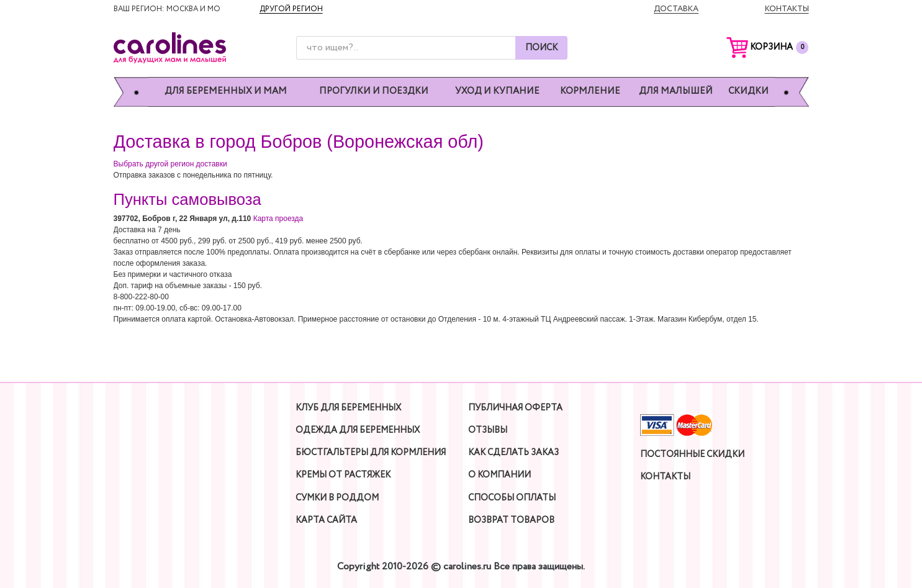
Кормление (590, 92)
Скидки (748, 92)
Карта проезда (278, 219)
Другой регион (291, 9)
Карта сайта (326, 520)
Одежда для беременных (358, 430)
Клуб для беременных (348, 408)
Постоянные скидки (692, 455)
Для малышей (676, 92)
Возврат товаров (511, 520)
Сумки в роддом (337, 498)
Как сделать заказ (513, 453)
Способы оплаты (512, 498)
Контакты (787, 9)
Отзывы (488, 430)
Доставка (676, 9)
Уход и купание (497, 92)
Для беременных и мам (226, 92)
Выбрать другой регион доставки (170, 164)
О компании (499, 475)
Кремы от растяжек (343, 475)
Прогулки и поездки (374, 92)
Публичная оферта (515, 408)
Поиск (541, 48)
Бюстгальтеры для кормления (371, 453)
